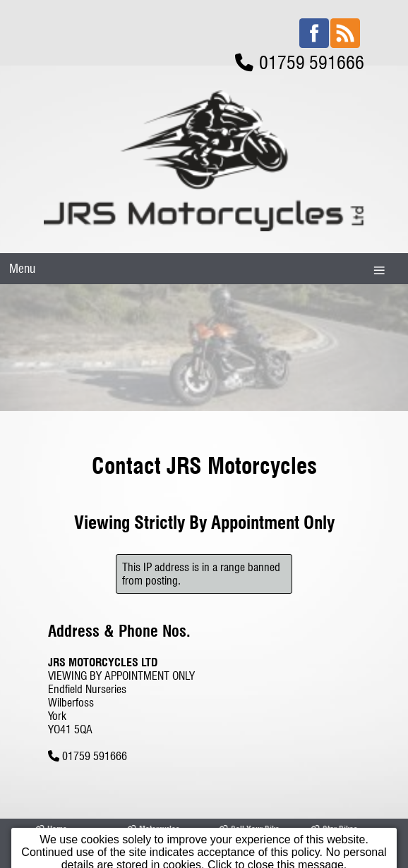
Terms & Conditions (330, 821)
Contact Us (242, 815)
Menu (22, 203)
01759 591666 (95, 691)
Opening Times (66, 815)
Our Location (154, 815)
